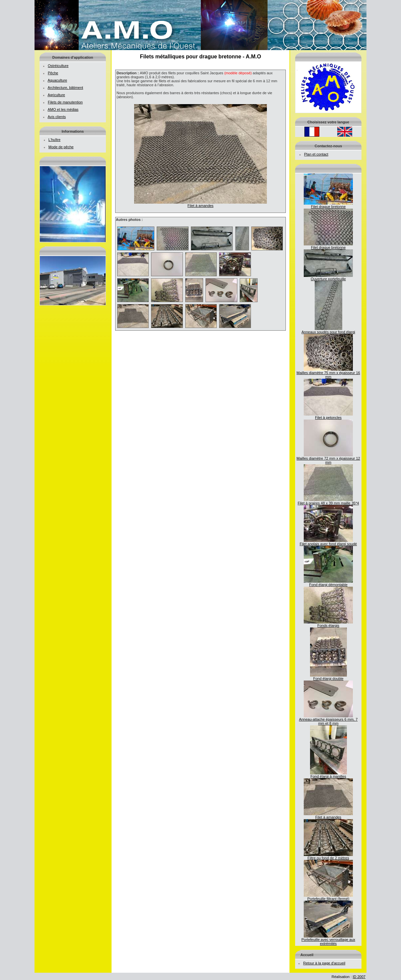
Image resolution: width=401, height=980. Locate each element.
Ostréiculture (58, 66)
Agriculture (56, 95)
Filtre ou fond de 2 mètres (328, 856)
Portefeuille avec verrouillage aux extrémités (328, 940)
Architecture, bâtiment (65, 88)
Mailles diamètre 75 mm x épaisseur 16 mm (328, 373)
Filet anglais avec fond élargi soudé (328, 542)
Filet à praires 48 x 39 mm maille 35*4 (328, 501)
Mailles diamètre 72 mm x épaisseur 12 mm (328, 459)
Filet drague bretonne (328, 205)
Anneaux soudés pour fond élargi (328, 330)
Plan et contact (316, 154)
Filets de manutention (65, 102)
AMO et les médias (63, 109)
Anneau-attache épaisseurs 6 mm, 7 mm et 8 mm (328, 720)
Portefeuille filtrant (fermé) (328, 897)
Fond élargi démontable (328, 583)
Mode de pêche (61, 147)
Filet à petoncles (328, 416)
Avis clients (57, 117)
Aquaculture (57, 80)
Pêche (53, 73)
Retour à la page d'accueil (324, 963)
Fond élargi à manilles (328, 775)
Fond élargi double (328, 677)
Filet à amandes (328, 816)
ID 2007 (359, 977)
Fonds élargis (328, 624)
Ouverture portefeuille (328, 277)
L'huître (54, 140)
